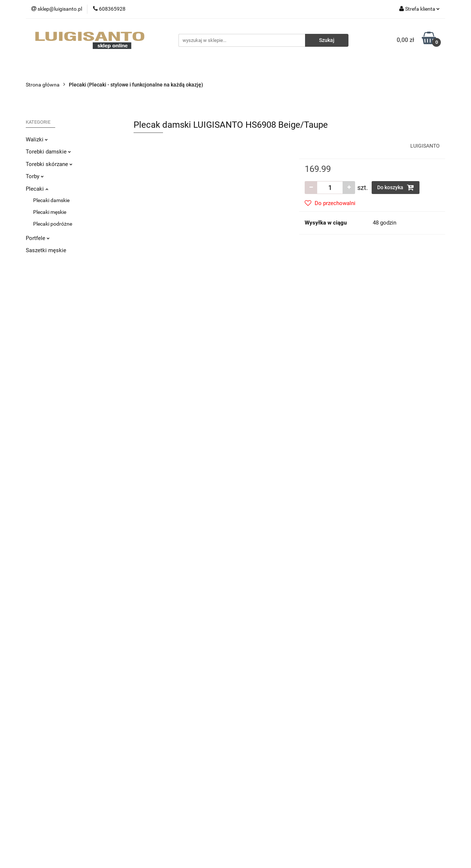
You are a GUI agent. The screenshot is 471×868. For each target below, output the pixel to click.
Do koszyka (396, 187)
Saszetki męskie (46, 250)
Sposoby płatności (155, 737)
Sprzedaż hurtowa (370, 715)
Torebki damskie (48, 152)
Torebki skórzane (49, 164)
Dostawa (144, 715)
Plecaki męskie (50, 212)
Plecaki (37, 189)
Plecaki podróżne (53, 224)
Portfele (38, 238)
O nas (248, 715)
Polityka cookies (152, 759)
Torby (35, 176)
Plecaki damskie (51, 200)
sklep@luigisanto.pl (61, 762)
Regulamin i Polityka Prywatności (171, 748)
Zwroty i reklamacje (156, 726)
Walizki (37, 140)
